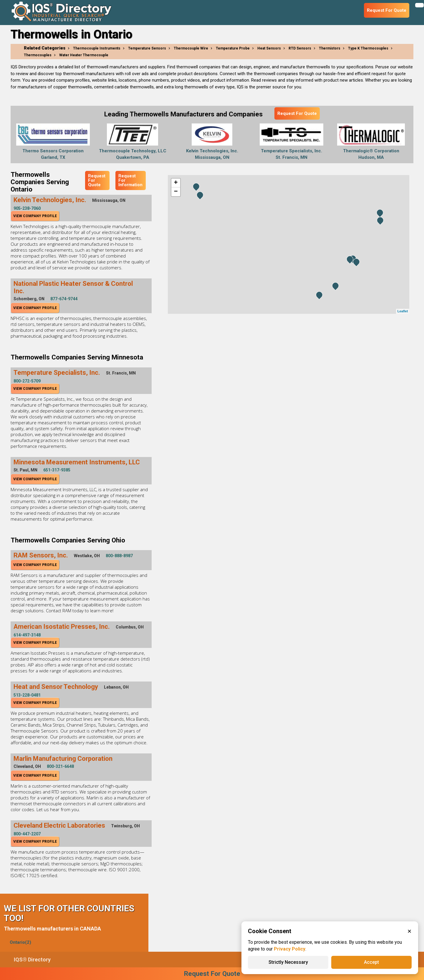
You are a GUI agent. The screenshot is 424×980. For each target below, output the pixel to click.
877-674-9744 (64, 299)
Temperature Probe (233, 48)
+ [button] (176, 183)
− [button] (176, 192)
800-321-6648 (60, 766)
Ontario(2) (20, 942)
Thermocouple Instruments (97, 48)
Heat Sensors (269, 48)
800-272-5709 (27, 381)
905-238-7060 (27, 208)
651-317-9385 (57, 470)
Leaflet (403, 311)
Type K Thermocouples (368, 48)
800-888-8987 (119, 556)
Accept (371, 962)
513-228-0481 (27, 695)
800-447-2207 (27, 834)
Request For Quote (297, 113)
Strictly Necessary (288, 962)
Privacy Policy (290, 949)
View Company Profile (35, 216)
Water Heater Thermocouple (84, 55)
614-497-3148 (27, 635)
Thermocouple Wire (191, 48)
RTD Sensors (300, 48)
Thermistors (330, 48)
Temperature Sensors (147, 48)
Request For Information (130, 180)
